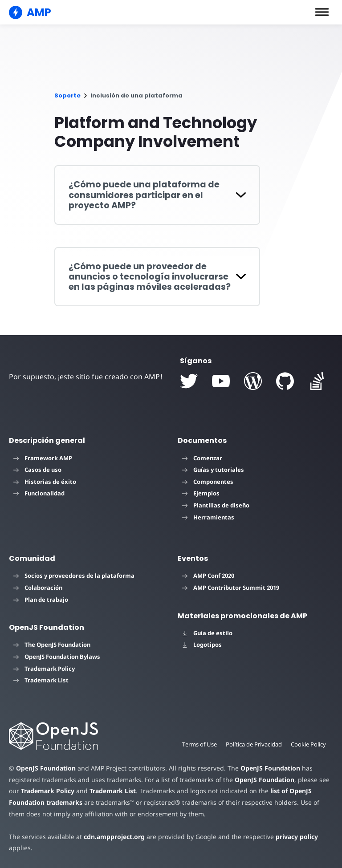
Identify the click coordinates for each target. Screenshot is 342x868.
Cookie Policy (308, 744)
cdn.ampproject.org (112, 837)
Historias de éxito (45, 482)
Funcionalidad (39, 493)
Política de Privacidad (252, 744)
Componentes (208, 482)
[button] (322, 12)
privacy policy (290, 837)
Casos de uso (37, 470)
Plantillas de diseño (216, 505)
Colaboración (38, 588)
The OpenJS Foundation (52, 645)
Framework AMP (43, 458)
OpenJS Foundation (45, 768)
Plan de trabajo (41, 600)
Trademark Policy (44, 669)
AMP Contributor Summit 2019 (231, 588)
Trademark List (41, 680)
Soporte (67, 95)
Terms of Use (197, 744)
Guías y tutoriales (213, 470)
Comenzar (202, 458)
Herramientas (208, 517)
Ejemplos (201, 493)
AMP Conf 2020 (208, 576)
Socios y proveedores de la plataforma (74, 576)
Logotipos (202, 645)
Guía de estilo (207, 633)
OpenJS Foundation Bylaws (57, 657)
